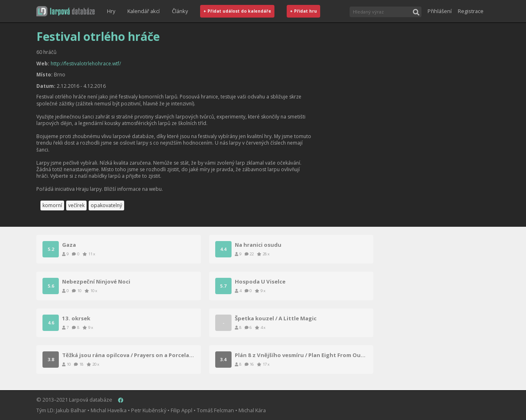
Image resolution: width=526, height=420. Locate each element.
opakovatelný (106, 205)
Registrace (471, 11)
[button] (66, 11)
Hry (111, 11)
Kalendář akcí (144, 11)
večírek (76, 205)
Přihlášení (440, 11)
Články (180, 11)
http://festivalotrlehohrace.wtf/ (86, 64)
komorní (52, 205)
